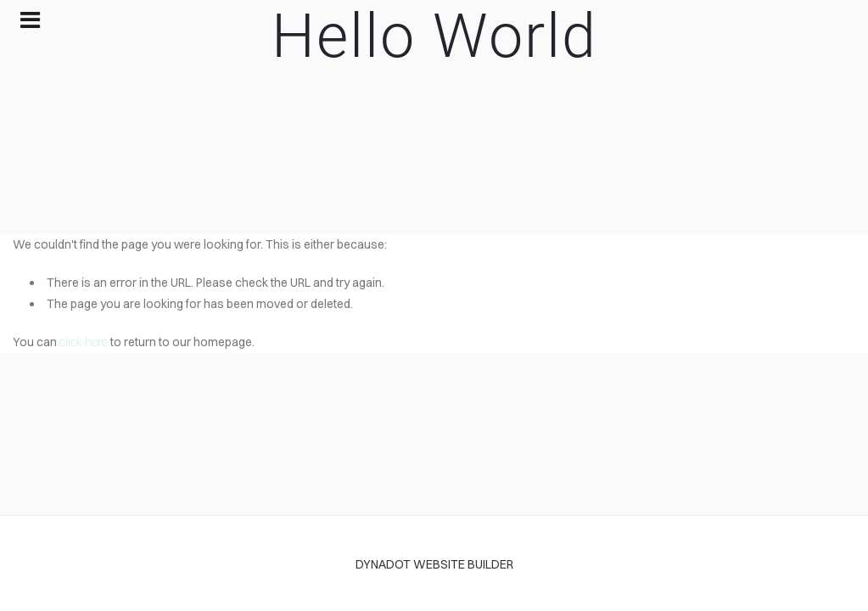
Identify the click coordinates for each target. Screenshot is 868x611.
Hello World (434, 36)
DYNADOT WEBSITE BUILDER (434, 564)
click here (84, 342)
